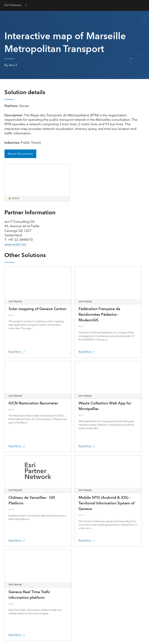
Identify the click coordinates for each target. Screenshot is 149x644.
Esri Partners (13, 5)
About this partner (20, 154)
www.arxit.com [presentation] (15, 244)
